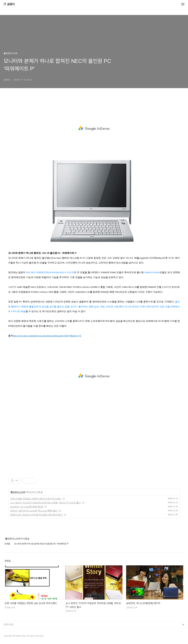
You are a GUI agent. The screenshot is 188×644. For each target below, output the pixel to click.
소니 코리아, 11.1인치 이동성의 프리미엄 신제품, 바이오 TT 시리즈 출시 (45, 503)
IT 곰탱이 (9, 4)
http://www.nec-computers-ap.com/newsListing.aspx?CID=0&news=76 (47, 336)
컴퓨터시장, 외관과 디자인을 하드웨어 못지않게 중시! (36, 515)
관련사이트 (9, 625)
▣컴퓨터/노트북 (18, 492)
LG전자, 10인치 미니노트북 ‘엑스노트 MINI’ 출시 (34, 511)
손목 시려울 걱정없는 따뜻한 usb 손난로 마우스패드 (36, 499)
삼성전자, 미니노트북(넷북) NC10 (27, 507)
